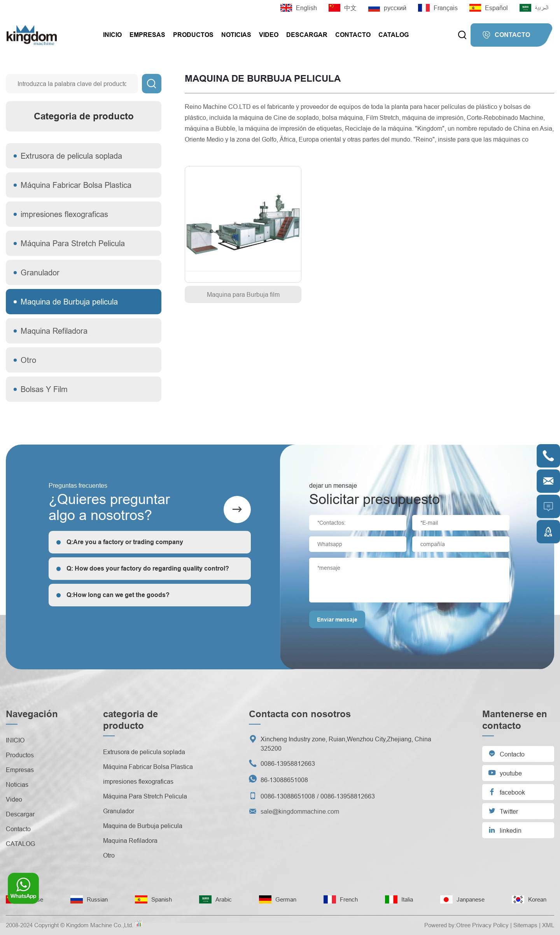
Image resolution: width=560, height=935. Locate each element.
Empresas (147, 35)
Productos (193, 35)
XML (548, 925)
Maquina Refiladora (54, 331)
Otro (28, 360)
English (299, 8)
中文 (343, 8)
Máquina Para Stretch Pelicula (73, 243)
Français (438, 8)
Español (489, 8)
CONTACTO (506, 35)
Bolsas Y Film (44, 389)
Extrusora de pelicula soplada (71, 156)
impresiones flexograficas (64, 214)
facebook (507, 792)
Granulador (40, 272)
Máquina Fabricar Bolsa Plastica (76, 185)
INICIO (112, 35)
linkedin (505, 830)
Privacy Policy (490, 925)
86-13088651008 (284, 780)
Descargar (307, 35)
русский (387, 8)
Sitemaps (525, 925)
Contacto (353, 35)
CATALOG (394, 35)
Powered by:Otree (447, 925)
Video (269, 35)
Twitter (503, 811)
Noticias (236, 35)
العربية (534, 8)
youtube (505, 773)
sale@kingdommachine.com (300, 811)
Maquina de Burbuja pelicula (69, 302)
